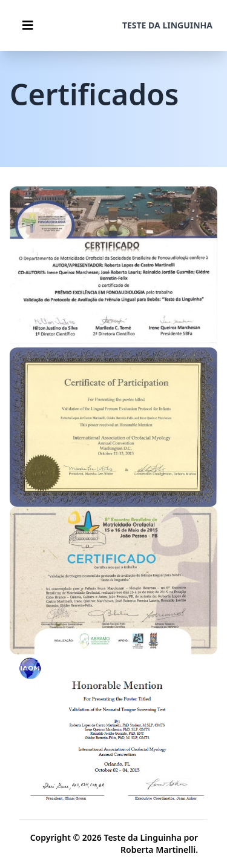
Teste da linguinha (167, 25)
